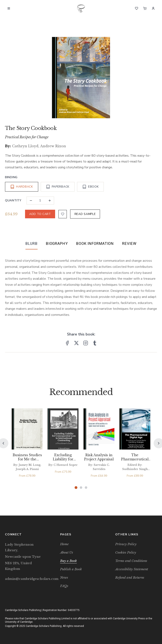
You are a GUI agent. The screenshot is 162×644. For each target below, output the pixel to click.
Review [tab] (129, 243)
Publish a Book (71, 569)
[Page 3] (86, 488)
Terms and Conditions (131, 561)
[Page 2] (81, 488)
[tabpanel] (81, 285)
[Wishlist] (137, 8)
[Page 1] (76, 488)
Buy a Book (68, 561)
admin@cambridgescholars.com (26, 579)
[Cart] (145, 8)
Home (64, 544)
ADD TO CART (40, 214)
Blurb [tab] (32, 243)
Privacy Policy (126, 544)
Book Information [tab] (95, 243)
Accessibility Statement (132, 569)
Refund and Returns (130, 577)
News (64, 577)
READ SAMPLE (85, 214)
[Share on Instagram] (86, 343)
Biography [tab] (57, 243)
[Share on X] (76, 343)
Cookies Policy (126, 552)
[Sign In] (153, 8)
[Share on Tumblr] (95, 343)
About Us (67, 552)
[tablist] (81, 244)
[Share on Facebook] (67, 343)
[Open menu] (9, 8)
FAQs (64, 586)
